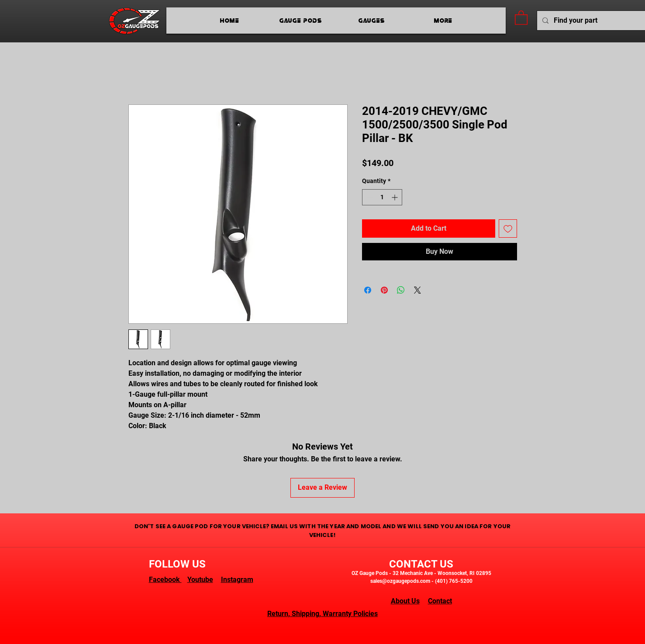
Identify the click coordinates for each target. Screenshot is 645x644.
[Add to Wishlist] (508, 229)
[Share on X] (417, 290)
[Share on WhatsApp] (401, 290)
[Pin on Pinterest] (384, 290)
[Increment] (395, 197)
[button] (521, 17)
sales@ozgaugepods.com (400, 581)
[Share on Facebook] (368, 290)
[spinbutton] (382, 197)
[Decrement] (369, 197)
